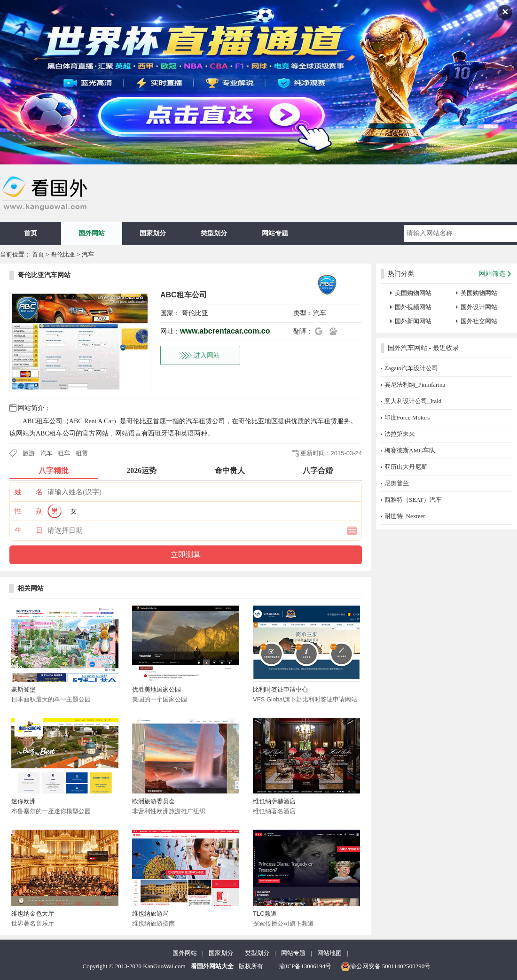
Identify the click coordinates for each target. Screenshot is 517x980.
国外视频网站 (413, 307)
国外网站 (92, 233)
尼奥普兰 (397, 483)
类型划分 (214, 233)
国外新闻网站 (413, 321)
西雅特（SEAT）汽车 (413, 500)
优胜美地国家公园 (157, 689)
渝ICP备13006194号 (305, 966)
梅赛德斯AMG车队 (410, 450)
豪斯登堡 (23, 689)
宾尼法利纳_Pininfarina (415, 385)
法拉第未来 (400, 434)
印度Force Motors (407, 417)
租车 (64, 453)
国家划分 (153, 233)
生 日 (29, 530)
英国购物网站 (479, 293)
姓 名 (29, 492)
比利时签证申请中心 (280, 689)
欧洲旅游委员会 (153, 801)
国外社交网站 (479, 321)
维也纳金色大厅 (33, 914)
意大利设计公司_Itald (413, 401)
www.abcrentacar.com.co (225, 331)
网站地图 (329, 953)
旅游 (29, 453)
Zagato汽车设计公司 (411, 368)
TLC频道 (265, 914)
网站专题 (275, 233)
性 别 (29, 511)
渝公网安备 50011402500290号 (386, 966)
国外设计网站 (479, 307)
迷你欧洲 (23, 801)
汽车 (88, 254)
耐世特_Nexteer (405, 516)
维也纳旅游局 (150, 914)
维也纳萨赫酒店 (274, 801)
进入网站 (207, 355)
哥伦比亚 (63, 254)
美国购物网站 (413, 293)
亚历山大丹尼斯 (406, 467)
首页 (31, 233)
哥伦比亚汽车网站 (44, 275)
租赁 (82, 453)
